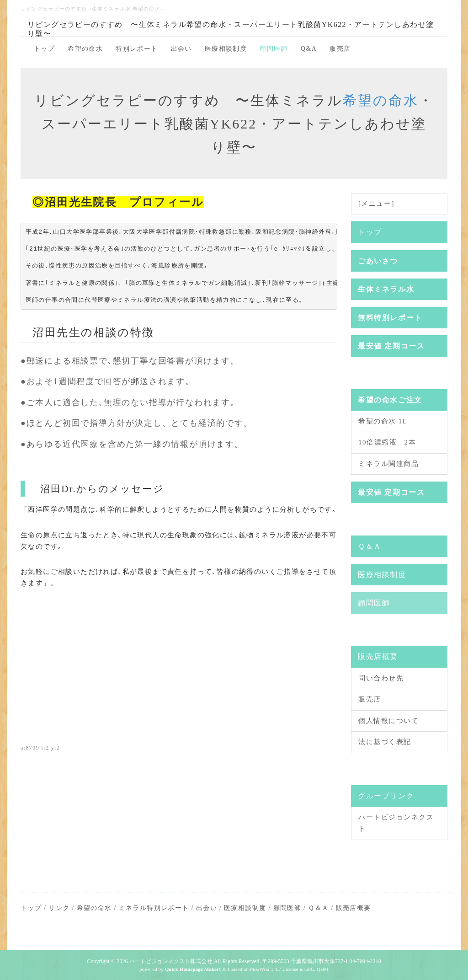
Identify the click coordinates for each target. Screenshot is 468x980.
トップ (44, 49)
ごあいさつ (378, 261)
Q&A (309, 49)
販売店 (340, 49)
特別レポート (137, 49)
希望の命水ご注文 (390, 400)
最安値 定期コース (391, 346)
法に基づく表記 (385, 742)
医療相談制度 (226, 49)
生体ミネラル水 (386, 289)
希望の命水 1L (383, 421)
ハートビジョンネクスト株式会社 (171, 961)
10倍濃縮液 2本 (387, 442)
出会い (181, 49)
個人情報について (388, 721)
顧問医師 (274, 49)
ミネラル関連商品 (388, 464)
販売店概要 (378, 656)
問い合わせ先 (381, 678)
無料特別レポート (390, 318)
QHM (323, 969)
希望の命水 (85, 49)
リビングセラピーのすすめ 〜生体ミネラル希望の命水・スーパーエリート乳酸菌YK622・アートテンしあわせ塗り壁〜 (231, 28)
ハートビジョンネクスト (396, 823)
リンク (59, 908)
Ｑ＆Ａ (370, 546)
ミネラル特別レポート (154, 908)
